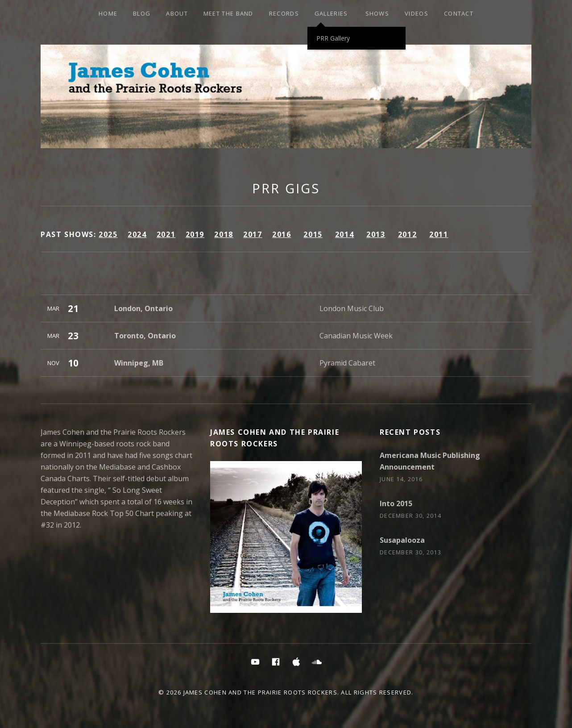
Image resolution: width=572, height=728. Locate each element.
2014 (344, 234)
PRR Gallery (333, 38)
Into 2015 (396, 503)
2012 (407, 234)
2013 (376, 234)
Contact (459, 13)
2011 (439, 234)
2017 (253, 234)
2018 (224, 234)
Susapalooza (402, 540)
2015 (313, 234)
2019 (195, 234)
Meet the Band (228, 13)
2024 (137, 234)
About (177, 13)
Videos (417, 13)
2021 (166, 234)
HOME (108, 13)
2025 (108, 234)
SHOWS (377, 13)
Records (284, 13)
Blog (142, 13)
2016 (282, 234)
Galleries (331, 13)
